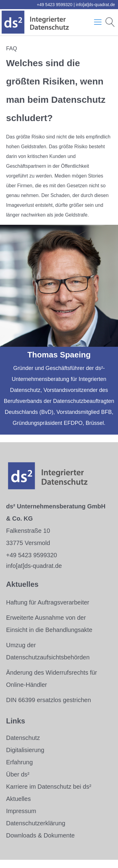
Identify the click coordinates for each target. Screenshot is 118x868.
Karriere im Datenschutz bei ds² (49, 787)
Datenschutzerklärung (36, 823)
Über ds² (18, 774)
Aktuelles (18, 799)
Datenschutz (23, 738)
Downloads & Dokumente (40, 835)
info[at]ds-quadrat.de (95, 5)
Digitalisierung (25, 750)
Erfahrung (19, 762)
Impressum (21, 811)
